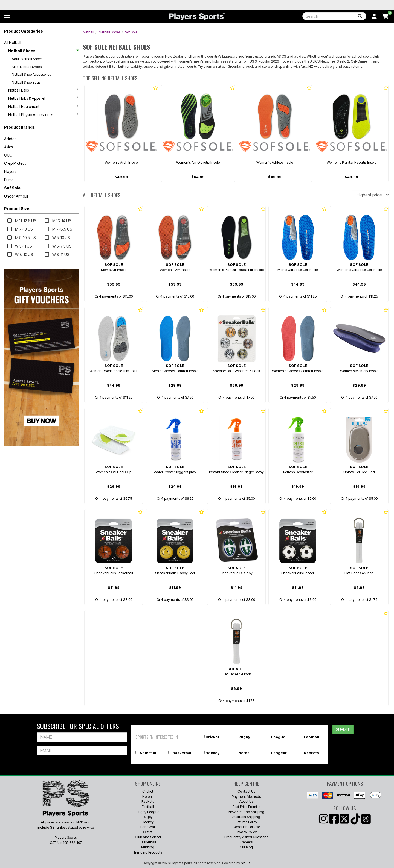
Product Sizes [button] (18, 209)
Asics (8, 147)
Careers (246, 842)
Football (312, 737)
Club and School (148, 837)
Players (10, 171)
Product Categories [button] (24, 31)
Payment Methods (246, 796)
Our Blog (246, 847)
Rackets (312, 753)
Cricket (212, 737)
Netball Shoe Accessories (31, 74)
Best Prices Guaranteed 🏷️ (77, 5)
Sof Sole (12, 188)
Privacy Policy (246, 832)
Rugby (244, 737)
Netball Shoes (43, 51)
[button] (7, 16)
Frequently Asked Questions (246, 837)
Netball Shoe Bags (26, 82)
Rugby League (148, 812)
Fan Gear (148, 827)
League (278, 737)
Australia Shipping (246, 817)
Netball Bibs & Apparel (43, 98)
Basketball (182, 753)
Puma (9, 180)
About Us (246, 801)
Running (148, 847)
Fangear (279, 753)
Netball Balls (43, 90)
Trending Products (148, 852)
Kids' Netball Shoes (27, 67)
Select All (149, 753)
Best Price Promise (246, 807)
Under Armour (16, 196)
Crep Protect (15, 163)
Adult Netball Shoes (27, 59)
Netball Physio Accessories (43, 114)
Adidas (10, 139)
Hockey (212, 753)
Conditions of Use (246, 827)
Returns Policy (246, 822)
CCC (8, 155)
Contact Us (246, 791)
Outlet (148, 832)
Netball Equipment (43, 106)
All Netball (13, 42)
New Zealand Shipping (246, 812)
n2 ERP (246, 863)
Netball (89, 32)
